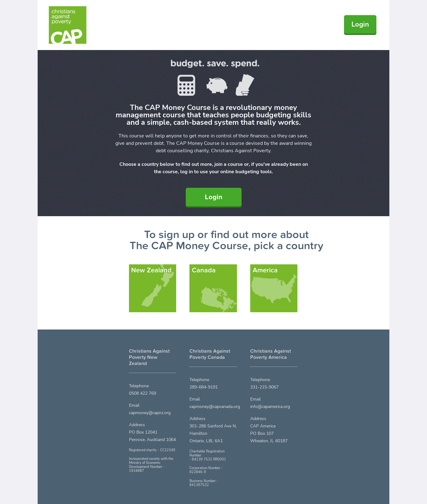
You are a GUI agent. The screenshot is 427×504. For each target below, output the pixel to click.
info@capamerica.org (270, 407)
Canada (204, 270)
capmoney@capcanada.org (215, 407)
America (265, 270)
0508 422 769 (143, 393)
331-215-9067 (264, 387)
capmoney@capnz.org (150, 413)
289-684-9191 (204, 387)
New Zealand (151, 270)
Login (360, 24)
